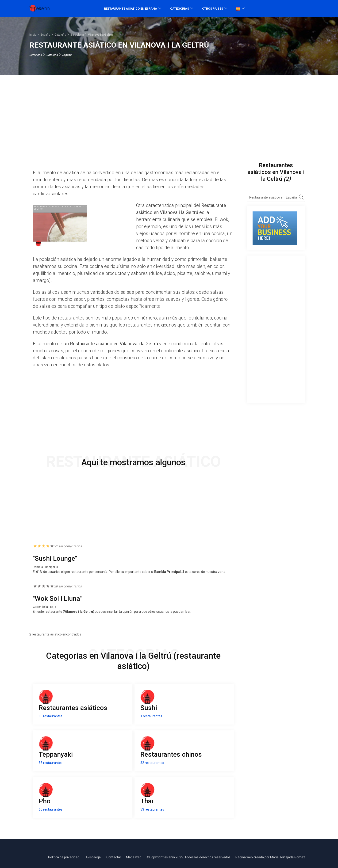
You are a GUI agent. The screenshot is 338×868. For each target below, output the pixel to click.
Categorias (180, 9)
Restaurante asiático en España (131, 9)
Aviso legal (93, 857)
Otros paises (213, 9)
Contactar (114, 857)
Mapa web (134, 857)
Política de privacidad (64, 857)
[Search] (301, 198)
